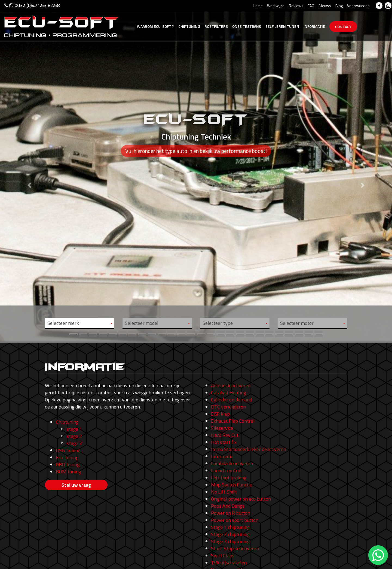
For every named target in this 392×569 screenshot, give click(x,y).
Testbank (247, 26)
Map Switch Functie (232, 485)
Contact (343, 27)
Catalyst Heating (229, 393)
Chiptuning (189, 26)
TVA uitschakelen (229, 563)
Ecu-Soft (155, 26)
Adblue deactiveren (231, 385)
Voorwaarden (358, 6)
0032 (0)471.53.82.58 (32, 5)
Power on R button (231, 513)
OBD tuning (68, 464)
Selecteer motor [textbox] (297, 323)
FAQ (311, 6)
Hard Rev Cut (225, 435)
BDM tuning (68, 472)
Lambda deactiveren (232, 463)
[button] (29, 171)
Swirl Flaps (223, 556)
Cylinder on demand (232, 400)
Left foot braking (229, 478)
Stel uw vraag (76, 485)
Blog (339, 6)
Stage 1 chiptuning (230, 527)
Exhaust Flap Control (233, 421)
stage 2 (74, 436)
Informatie (314, 26)
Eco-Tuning (67, 457)
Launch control (226, 470)
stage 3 (74, 443)
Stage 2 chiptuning (230, 534)
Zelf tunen (282, 26)
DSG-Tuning (68, 450)
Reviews (296, 6)
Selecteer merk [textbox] (63, 323)
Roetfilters (216, 26)
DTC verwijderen (228, 407)
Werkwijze (276, 6)
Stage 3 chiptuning (230, 541)
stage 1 (74, 429)
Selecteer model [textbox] (142, 323)
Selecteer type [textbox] (218, 323)
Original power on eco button (241, 499)
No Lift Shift (224, 492)
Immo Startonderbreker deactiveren (249, 449)
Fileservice (222, 428)
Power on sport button (235, 520)
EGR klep (220, 414)
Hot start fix (224, 442)
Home (258, 6)
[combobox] (80, 323)
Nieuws (325, 6)
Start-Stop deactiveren (235, 548)
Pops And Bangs (228, 506)
